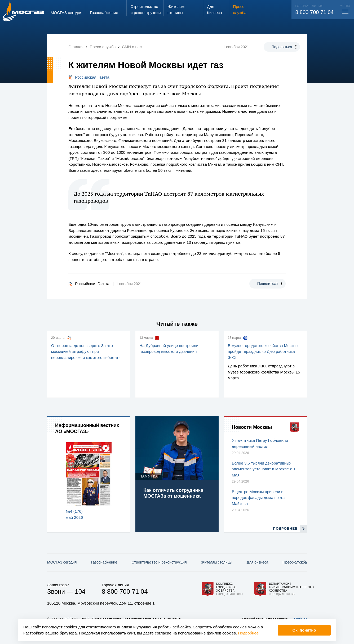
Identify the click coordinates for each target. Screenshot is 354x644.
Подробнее (248, 633)
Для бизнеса (258, 562)
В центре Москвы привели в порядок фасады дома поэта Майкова (258, 498)
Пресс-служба (295, 562)
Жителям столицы (216, 562)
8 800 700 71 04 (314, 12)
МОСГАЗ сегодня (62, 562)
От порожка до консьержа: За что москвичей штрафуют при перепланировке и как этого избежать (86, 352)
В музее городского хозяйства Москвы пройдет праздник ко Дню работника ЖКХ (263, 352)
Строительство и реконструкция (159, 562)
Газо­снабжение (104, 562)
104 (80, 591)
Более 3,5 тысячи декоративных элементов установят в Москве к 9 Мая (264, 469)
